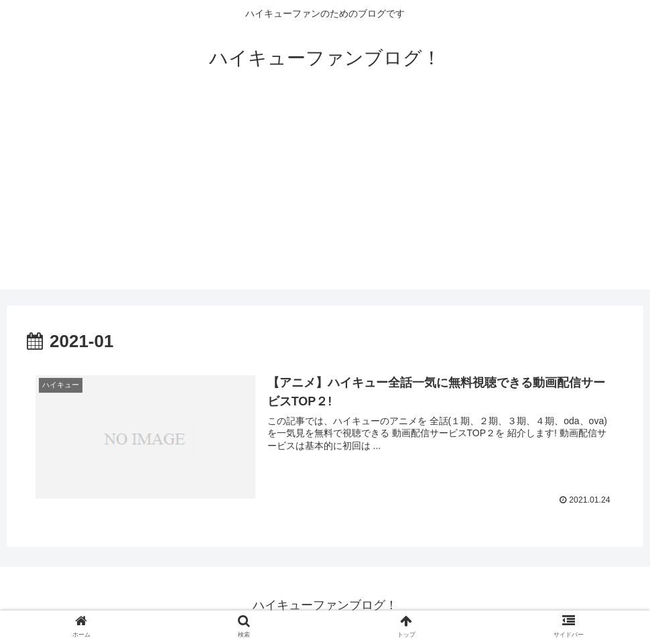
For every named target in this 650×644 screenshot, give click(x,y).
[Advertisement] (325, 196)
